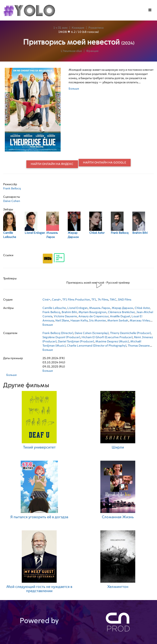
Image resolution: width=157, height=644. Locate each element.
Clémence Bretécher (121, 312)
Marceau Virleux (141, 321)
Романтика (96, 28)
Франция (92, 51)
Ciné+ (46, 300)
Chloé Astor (142, 308)
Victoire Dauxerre (65, 316)
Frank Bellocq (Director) (58, 333)
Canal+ (56, 300)
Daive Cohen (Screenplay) (92, 333)
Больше (74, 89)
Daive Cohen (12, 201)
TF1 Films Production (76, 300)
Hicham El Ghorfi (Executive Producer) (107, 337)
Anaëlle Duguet (120, 316)
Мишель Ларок (100, 308)
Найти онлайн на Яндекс (52, 164)
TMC (113, 300)
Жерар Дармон (122, 308)
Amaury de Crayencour (93, 316)
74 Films (103, 300)
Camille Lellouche (54, 308)
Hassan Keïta (79, 321)
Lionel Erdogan (77, 308)
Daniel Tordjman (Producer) (76, 342)
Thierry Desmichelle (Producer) (130, 333)
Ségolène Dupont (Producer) (61, 337)
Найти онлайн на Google (105, 163)
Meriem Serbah (118, 321)
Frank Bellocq (12, 189)
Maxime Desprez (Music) (112, 342)
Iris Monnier (97, 321)
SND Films (125, 300)
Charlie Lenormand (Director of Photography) (97, 346)
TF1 (94, 300)
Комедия (78, 28)
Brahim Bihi (69, 312)
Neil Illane (62, 321)
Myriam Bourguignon (92, 312)
